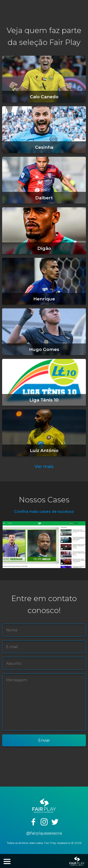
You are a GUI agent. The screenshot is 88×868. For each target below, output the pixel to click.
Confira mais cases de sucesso (44, 512)
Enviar (44, 740)
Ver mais (44, 467)
